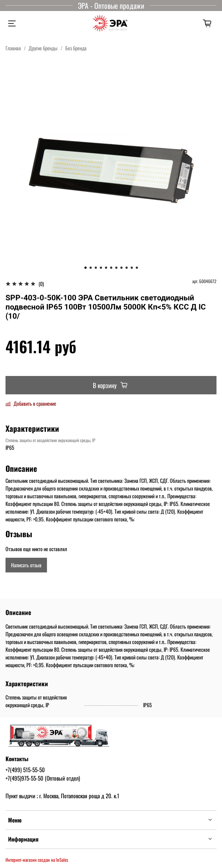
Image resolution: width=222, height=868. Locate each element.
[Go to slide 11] (137, 268)
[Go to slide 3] (96, 268)
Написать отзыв (26, 565)
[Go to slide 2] (91, 268)
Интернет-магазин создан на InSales (37, 860)
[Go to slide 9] (127, 268)
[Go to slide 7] (116, 268)
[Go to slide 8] (121, 268)
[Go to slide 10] (132, 268)
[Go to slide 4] (101, 268)
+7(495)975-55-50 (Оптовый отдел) (43, 778)
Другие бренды (43, 48)
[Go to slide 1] (85, 268)
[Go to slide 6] (111, 268)
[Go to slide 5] (106, 268)
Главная (13, 48)
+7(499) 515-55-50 (25, 770)
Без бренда (76, 48)
